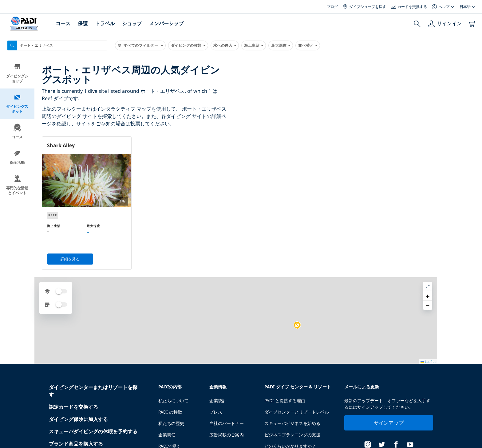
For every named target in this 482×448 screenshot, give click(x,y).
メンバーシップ (166, 23)
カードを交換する (409, 7)
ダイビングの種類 (188, 45)
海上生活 (254, 45)
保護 (83, 23)
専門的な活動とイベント (17, 186)
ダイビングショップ (17, 74)
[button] (398, 188)
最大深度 (281, 45)
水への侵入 (225, 45)
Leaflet (473, 446)
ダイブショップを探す (364, 7)
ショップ (132, 23)
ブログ (332, 7)
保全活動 (17, 158)
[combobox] (57, 45)
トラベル (105, 23)
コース (63, 23)
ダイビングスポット (17, 104)
